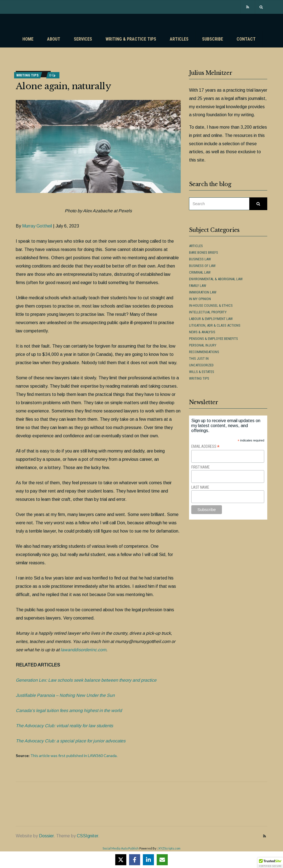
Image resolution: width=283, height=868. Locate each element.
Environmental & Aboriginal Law (216, 279)
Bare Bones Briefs (204, 252)
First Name (200, 467)
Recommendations (204, 352)
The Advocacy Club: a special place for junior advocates (71, 741)
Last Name (200, 487)
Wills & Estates (202, 372)
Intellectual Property (208, 312)
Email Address (205, 447)
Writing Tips (27, 75)
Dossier (46, 836)
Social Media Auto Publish (121, 848)
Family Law (198, 286)
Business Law (200, 259)
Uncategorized (201, 365)
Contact (246, 39)
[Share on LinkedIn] (148, 860)
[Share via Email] (162, 860)
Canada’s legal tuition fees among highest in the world (69, 710)
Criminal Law (200, 272)
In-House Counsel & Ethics (211, 305)
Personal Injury (203, 345)
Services (83, 39)
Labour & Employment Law (211, 319)
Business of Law (202, 266)
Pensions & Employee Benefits (213, 339)
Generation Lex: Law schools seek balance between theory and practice (86, 680)
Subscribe (213, 39)
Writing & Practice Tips (131, 39)
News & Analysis (202, 332)
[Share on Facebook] (135, 860)
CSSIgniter (87, 836)
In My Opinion (200, 299)
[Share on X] (121, 860)
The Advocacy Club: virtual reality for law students (64, 726)
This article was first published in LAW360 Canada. (74, 755)
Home (28, 39)
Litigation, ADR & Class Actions (215, 325)
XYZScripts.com (169, 848)
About (54, 39)
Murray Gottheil (37, 226)
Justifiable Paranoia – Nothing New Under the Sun (65, 695)
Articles (179, 39)
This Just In (199, 358)
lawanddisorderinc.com (83, 650)
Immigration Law (203, 292)
